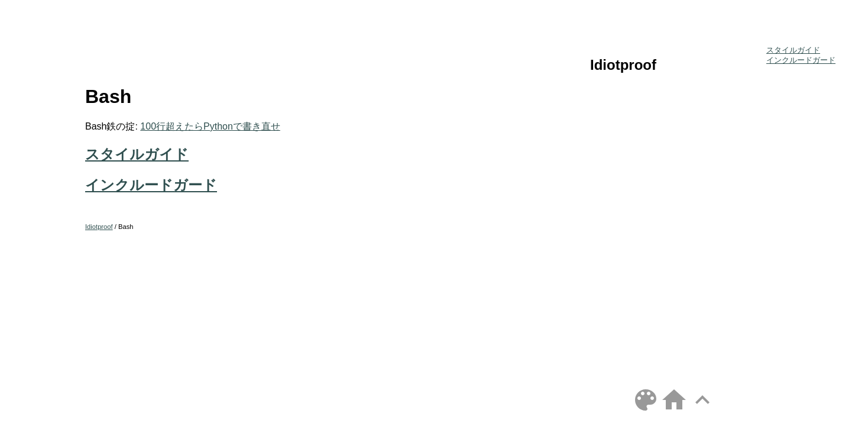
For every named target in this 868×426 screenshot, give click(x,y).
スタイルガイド (137, 154)
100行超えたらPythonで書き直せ (210, 126)
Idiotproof (623, 65)
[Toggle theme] (646, 411)
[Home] (674, 411)
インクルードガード (151, 185)
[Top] (702, 411)
